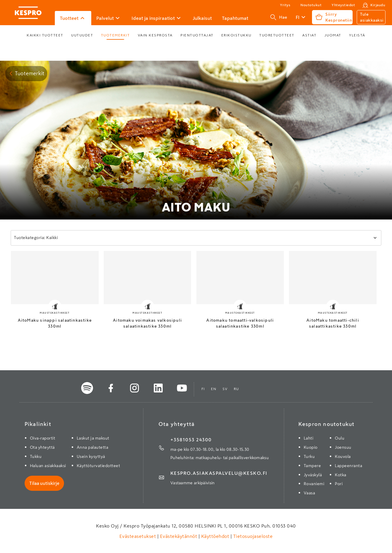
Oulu (340, 438)
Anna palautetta (93, 447)
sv (225, 389)
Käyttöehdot (215, 536)
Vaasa (309, 493)
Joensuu (343, 447)
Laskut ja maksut (93, 438)
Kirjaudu (378, 5)
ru (236, 389)
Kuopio (311, 447)
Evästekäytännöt (179, 536)
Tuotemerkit (116, 35)
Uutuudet (82, 35)
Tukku (36, 456)
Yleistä (357, 35)
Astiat (309, 35)
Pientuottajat (197, 35)
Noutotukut (311, 5)
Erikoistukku (236, 35)
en (214, 389)
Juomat (333, 35)
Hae (279, 17)
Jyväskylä (313, 475)
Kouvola (343, 456)
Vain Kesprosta (155, 35)
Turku (309, 456)
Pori (339, 484)
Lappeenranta (348, 466)
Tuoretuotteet (277, 35)
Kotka (341, 475)
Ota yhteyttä (42, 447)
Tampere (312, 466)
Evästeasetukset (138, 536)
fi (203, 389)
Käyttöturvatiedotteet (99, 466)
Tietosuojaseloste (252, 536)
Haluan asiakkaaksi (48, 466)
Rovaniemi (314, 484)
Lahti (309, 438)
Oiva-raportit (43, 438)
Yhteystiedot (343, 5)
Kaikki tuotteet (45, 35)
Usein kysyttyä (91, 456)
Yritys (285, 5)
